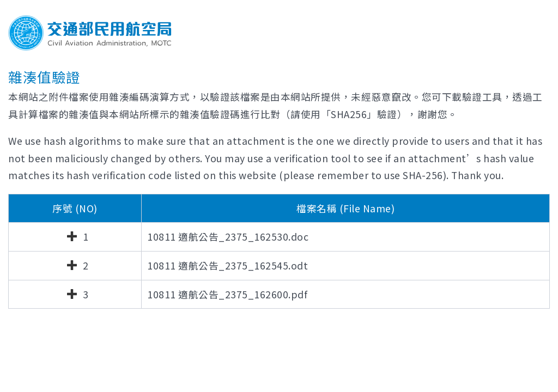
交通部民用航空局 (90, 33)
